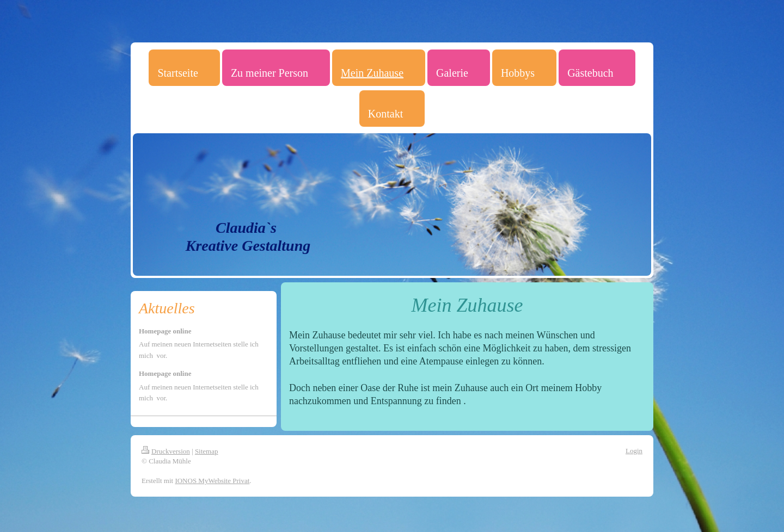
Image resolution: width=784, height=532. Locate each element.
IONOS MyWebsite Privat (212, 481)
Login (634, 451)
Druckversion (166, 451)
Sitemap (207, 451)
